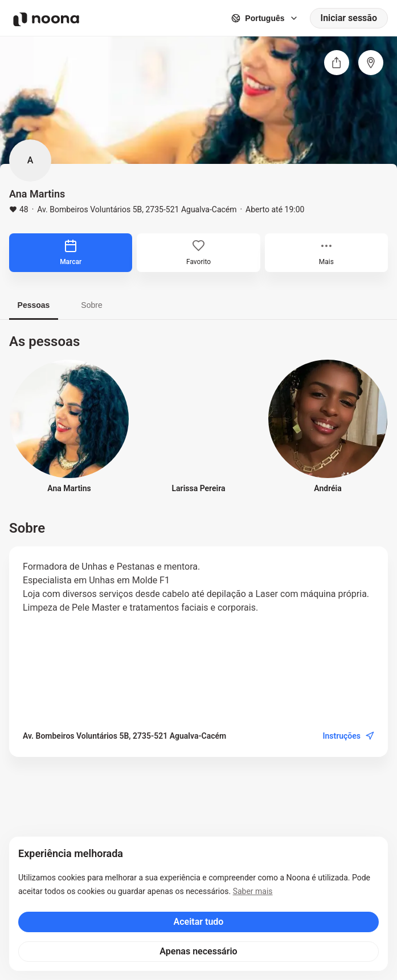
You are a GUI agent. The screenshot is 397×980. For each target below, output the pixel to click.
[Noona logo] (46, 19)
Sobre (91, 305)
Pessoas (34, 305)
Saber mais (253, 891)
